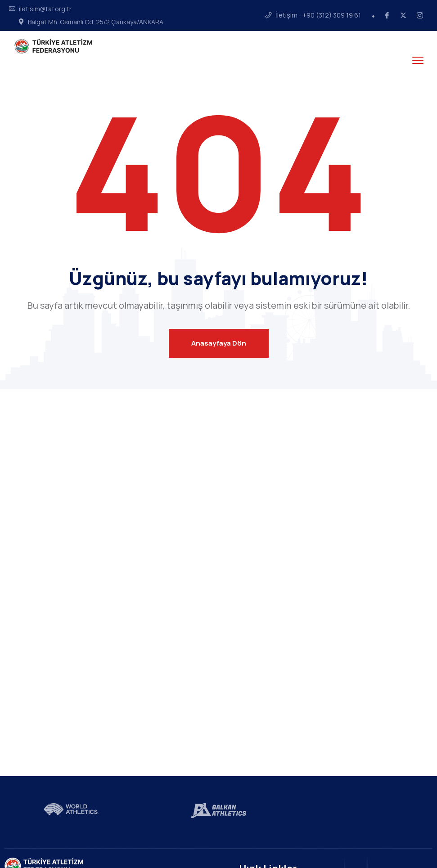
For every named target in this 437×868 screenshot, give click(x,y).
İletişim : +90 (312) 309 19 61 (318, 15)
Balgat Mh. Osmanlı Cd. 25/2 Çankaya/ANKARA (96, 22)
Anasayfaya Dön (219, 343)
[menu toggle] (418, 60)
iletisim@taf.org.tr (45, 9)
